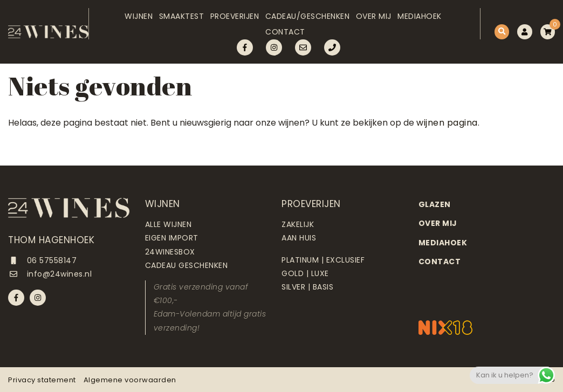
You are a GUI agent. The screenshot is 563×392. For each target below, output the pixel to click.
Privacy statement (42, 380)
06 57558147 (42, 260)
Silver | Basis (307, 287)
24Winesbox (170, 252)
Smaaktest (169, 20)
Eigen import (172, 238)
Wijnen (122, 20)
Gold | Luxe (305, 273)
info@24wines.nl (50, 274)
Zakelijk (298, 224)
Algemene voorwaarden (130, 380)
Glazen (435, 204)
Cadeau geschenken (187, 265)
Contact (281, 44)
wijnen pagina (447, 123)
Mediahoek (423, 20)
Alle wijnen (169, 224)
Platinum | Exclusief (323, 260)
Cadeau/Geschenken (303, 20)
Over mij (373, 20)
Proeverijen (226, 20)
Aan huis (299, 238)
